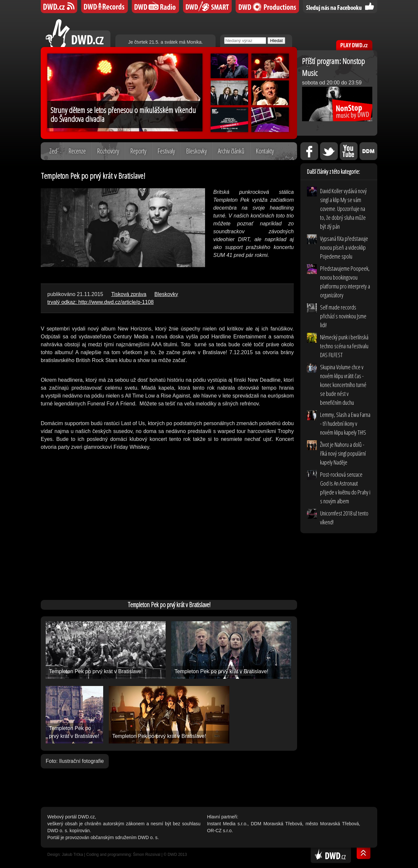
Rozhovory (108, 151)
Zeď (53, 151)
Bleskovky (196, 151)
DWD (59, 7)
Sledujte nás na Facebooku (340, 7)
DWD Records (104, 7)
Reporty (138, 151)
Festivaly (166, 151)
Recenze (77, 151)
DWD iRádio (155, 7)
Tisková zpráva (129, 294)
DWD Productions (267, 7)
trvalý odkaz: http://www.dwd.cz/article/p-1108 (101, 302)
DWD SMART (207, 7)
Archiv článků (231, 151)
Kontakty (265, 151)
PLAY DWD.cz (354, 45)
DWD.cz (78, 33)
